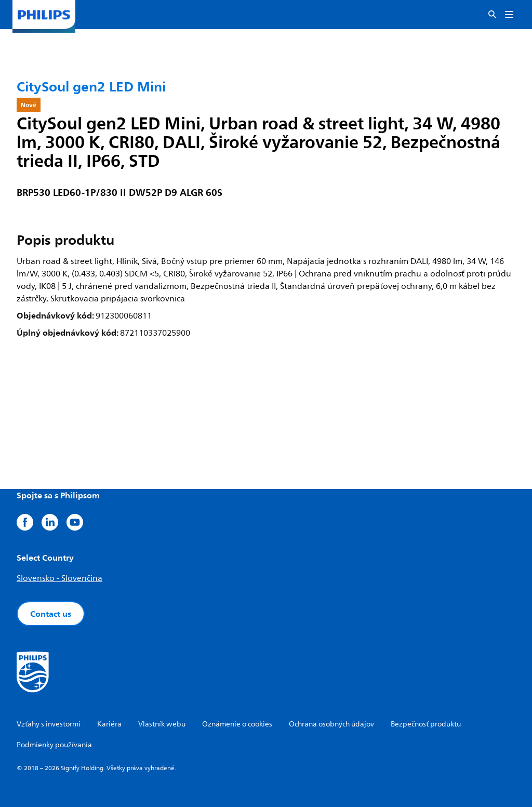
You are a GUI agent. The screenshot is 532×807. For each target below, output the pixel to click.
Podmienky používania (54, 745)
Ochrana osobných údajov (331, 724)
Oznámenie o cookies (237, 724)
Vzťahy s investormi (49, 724)
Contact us (51, 614)
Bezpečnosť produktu (426, 724)
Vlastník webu (162, 724)
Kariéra (109, 724)
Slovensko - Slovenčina (59, 578)
